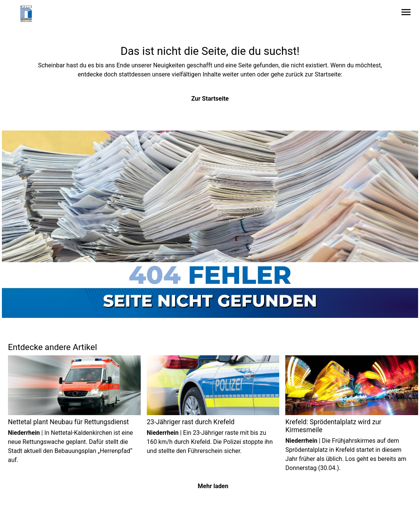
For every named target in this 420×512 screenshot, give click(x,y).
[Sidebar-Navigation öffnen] (406, 13)
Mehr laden (213, 486)
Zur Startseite (210, 99)
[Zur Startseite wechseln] (26, 14)
